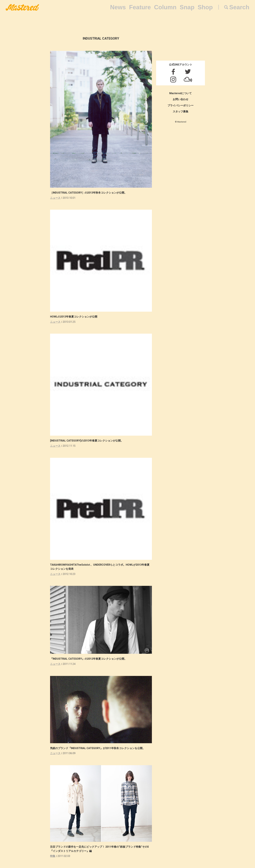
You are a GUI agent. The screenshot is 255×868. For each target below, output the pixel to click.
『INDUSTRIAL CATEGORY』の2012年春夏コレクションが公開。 (88, 659)
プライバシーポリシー (181, 105)
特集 (53, 856)
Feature (140, 7)
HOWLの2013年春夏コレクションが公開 (74, 317)
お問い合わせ (181, 99)
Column (165, 7)
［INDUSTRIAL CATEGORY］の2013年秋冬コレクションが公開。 (88, 193)
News (118, 7)
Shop (205, 7)
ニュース (55, 198)
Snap (187, 7)
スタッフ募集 (181, 112)
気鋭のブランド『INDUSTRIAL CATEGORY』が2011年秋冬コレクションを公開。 (98, 748)
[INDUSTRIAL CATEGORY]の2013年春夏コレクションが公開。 (87, 441)
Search (239, 7)
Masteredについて (181, 93)
